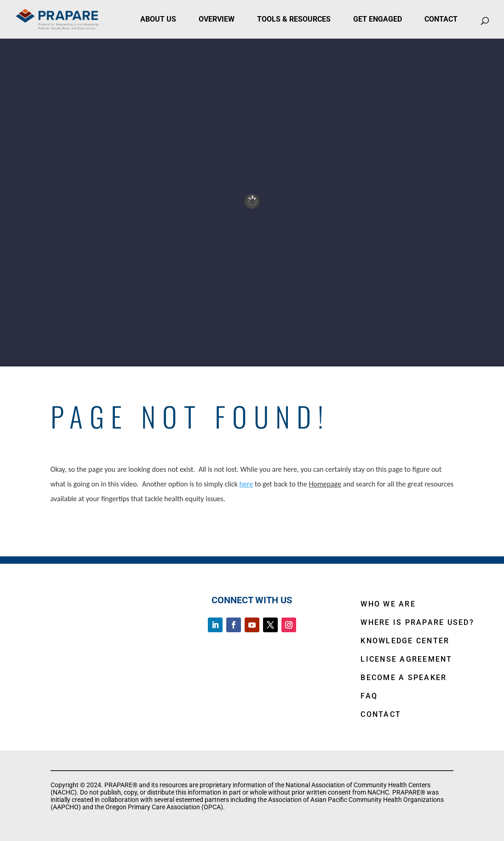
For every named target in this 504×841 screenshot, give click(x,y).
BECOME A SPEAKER (404, 678)
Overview (217, 19)
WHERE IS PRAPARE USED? (417, 622)
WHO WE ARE (388, 604)
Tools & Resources (294, 19)
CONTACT (381, 714)
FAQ (369, 696)
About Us (158, 19)
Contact (441, 19)
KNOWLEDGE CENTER (405, 641)
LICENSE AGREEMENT (406, 659)
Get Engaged (378, 19)
